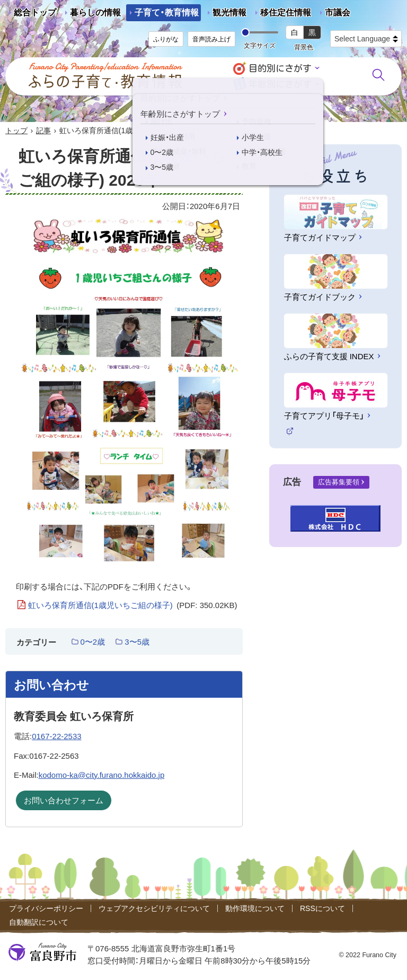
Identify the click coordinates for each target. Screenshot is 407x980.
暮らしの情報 (95, 12)
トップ (16, 131)
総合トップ (35, 12)
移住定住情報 (281, 15)
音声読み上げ (211, 39)
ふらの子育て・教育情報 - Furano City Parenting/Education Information (106, 76)
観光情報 (225, 15)
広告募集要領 (339, 482)
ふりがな (166, 39)
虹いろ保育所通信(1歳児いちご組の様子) (133, 605)
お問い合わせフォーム (64, 800)
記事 (43, 131)
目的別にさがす (280, 68)
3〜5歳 (137, 642)
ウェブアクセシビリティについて (154, 908)
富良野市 (42, 952)
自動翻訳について (39, 922)
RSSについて (322, 908)
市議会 (338, 12)
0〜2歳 (93, 642)
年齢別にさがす (280, 84)
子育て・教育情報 (167, 12)
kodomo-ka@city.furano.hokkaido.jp (102, 775)
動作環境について (255, 908)
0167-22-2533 (56, 736)
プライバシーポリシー (46, 908)
